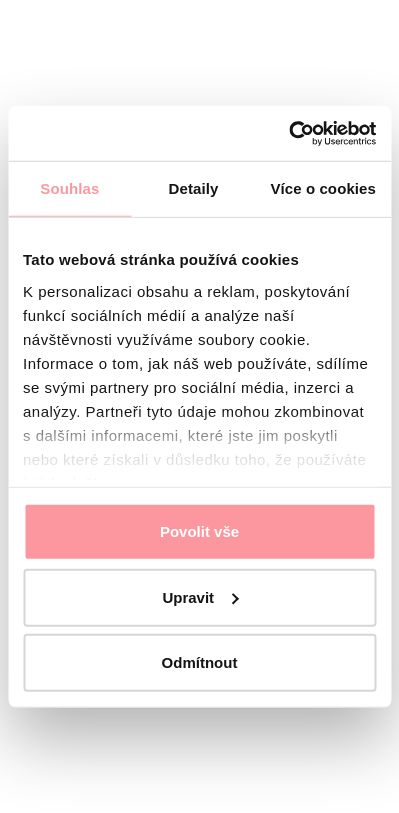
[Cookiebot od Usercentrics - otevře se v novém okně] (288, 133)
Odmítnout (200, 662)
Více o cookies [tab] (323, 188)
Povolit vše (199, 531)
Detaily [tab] (194, 188)
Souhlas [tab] (69, 188)
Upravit (200, 596)
